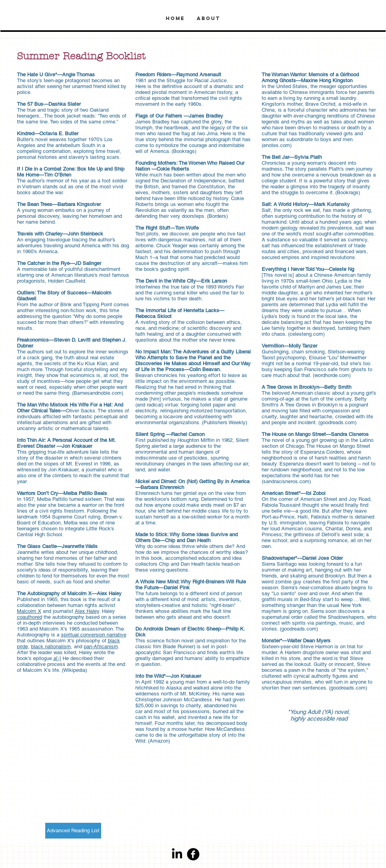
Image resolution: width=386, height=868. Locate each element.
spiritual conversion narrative (94, 635)
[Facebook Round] (193, 854)
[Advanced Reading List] (73, 831)
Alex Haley (87, 611)
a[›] (57, 658)
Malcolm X (29, 611)
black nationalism (51, 646)
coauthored (30, 617)
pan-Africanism (101, 646)
